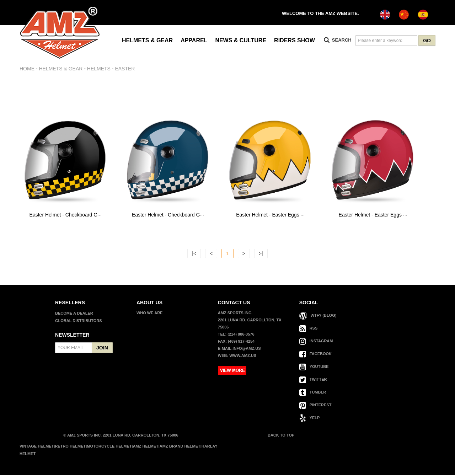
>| (261, 254)
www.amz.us (243, 356)
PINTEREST (315, 406)
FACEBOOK (315, 354)
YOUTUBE (314, 367)
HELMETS (99, 69)
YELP (310, 418)
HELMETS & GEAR (147, 40)
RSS (309, 329)
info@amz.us (247, 349)
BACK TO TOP (280, 436)
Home (27, 69)
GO (427, 41)
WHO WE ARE (150, 314)
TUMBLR (313, 393)
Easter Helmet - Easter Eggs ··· (270, 215)
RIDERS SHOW (295, 40)
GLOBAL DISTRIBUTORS (79, 321)
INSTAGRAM (316, 342)
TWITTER (313, 380)
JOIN (102, 348)
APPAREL (194, 40)
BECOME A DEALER (74, 314)
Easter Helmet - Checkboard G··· (66, 215)
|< (194, 254)
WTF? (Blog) (318, 316)
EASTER (125, 69)
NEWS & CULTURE (241, 40)
